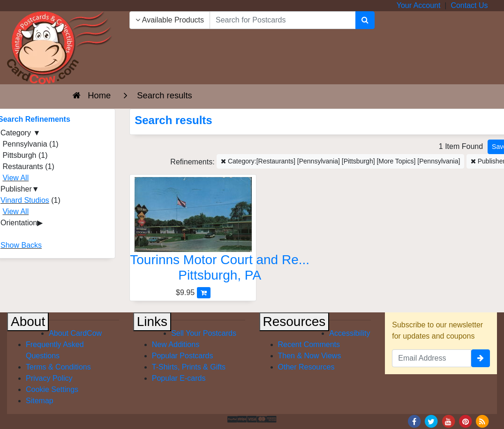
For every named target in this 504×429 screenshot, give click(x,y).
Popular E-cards (179, 378)
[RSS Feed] (482, 421)
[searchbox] (283, 20)
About (28, 322)
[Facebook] (414, 421)
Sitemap (40, 401)
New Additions (176, 344)
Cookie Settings (52, 389)
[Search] (365, 20)
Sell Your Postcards (204, 333)
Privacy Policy (49, 378)
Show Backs (21, 245)
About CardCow (75, 333)
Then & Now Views (310, 356)
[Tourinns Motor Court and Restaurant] (193, 232)
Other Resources (306, 367)
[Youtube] (448, 421)
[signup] (481, 358)
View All (15, 178)
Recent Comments (309, 344)
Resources (294, 322)
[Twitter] (431, 421)
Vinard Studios (25, 200)
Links (152, 322)
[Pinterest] (466, 421)
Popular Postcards (183, 356)
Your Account (419, 5)
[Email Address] (432, 358)
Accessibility (350, 333)
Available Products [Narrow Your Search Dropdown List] (170, 20)
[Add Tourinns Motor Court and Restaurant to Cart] (204, 292)
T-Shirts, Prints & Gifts (189, 367)
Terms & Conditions (58, 367)
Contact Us (469, 5)
